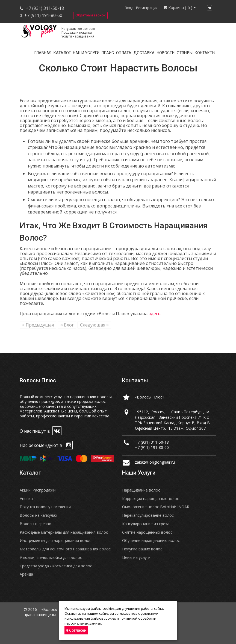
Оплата (124, 53)
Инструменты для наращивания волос (55, 540)
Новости (166, 53)
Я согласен (76, 630)
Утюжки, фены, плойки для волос (51, 557)
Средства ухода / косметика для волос (56, 566)
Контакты (205, 53)
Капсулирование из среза (146, 524)
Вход (129, 8)
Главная (43, 53)
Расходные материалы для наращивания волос (64, 532)
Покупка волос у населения (45, 507)
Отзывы (185, 53)
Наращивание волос (141, 490)
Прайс (108, 53)
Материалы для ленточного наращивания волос (65, 549)
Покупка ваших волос (142, 549)
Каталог (62, 53)
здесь (155, 314)
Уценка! (27, 499)
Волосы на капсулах (38, 515)
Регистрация (147, 8)
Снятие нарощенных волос (147, 532)
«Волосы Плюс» (150, 397)
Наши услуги (86, 53)
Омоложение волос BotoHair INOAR (156, 507)
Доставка (144, 53)
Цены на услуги (136, 557)
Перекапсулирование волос (148, 515)
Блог (67, 325)
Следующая (94, 325)
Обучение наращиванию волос (151, 540)
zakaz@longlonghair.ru (155, 462)
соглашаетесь (126, 613)
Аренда (26, 574)
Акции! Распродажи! (38, 490)
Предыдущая (38, 325)
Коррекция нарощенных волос (151, 499)
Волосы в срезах (35, 524)
